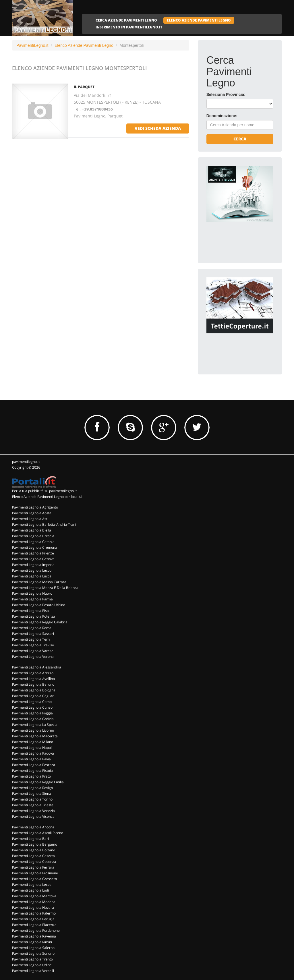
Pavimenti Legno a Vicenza (33, 816)
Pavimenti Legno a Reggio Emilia (38, 782)
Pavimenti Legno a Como (32, 702)
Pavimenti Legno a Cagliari (33, 696)
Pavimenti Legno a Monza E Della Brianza (45, 588)
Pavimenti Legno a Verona (33, 657)
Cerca (240, 139)
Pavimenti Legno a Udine (32, 965)
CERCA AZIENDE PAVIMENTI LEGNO (126, 20)
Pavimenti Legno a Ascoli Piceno (38, 833)
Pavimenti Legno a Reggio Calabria (40, 622)
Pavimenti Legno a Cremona (35, 547)
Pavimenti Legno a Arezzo (33, 673)
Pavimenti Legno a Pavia (31, 759)
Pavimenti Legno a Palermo (34, 913)
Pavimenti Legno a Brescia (33, 536)
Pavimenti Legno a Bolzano (34, 850)
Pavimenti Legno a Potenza (34, 616)
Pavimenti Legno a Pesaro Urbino (39, 605)
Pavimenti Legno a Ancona (33, 827)
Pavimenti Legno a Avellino (33, 679)
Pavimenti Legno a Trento (32, 959)
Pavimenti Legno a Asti (30, 519)
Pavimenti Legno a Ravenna (34, 936)
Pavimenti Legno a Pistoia (32, 771)
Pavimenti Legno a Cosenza (34, 862)
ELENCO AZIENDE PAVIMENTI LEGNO (199, 20)
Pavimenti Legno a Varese (33, 651)
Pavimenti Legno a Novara (33, 907)
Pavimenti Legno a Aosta (32, 513)
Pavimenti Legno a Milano (33, 742)
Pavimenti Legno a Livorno (33, 730)
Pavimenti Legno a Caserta (33, 856)
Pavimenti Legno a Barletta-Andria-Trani (44, 524)
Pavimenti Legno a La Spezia (35, 725)
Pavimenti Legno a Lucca (32, 576)
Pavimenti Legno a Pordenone (36, 930)
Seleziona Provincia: (226, 94)
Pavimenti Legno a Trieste (33, 805)
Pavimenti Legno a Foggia (32, 713)
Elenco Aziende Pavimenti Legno (84, 45)
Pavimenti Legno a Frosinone (35, 873)
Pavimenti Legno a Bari (30, 839)
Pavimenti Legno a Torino (32, 799)
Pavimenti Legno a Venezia (33, 811)
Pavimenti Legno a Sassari (33, 634)
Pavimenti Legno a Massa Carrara (39, 582)
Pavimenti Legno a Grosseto (34, 879)
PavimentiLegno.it (32, 45)
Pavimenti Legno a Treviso (33, 645)
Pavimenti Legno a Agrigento (35, 507)
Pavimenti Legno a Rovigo (32, 788)
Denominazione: (222, 116)
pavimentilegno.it (26, 462)
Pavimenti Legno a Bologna (34, 690)
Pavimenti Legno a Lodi (30, 890)
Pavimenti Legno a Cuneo (32, 707)
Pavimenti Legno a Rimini (32, 942)
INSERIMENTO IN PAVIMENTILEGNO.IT (129, 27)
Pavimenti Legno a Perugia (33, 919)
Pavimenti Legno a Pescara (34, 765)
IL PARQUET (84, 87)
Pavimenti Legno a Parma (32, 599)
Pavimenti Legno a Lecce (32, 885)
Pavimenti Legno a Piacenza (34, 925)
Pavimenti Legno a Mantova (34, 896)
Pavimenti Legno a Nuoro (32, 593)
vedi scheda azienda (158, 128)
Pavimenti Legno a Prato (31, 776)
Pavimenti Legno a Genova (33, 559)
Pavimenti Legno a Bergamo (35, 844)
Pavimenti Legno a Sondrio (33, 953)
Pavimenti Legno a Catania (33, 542)
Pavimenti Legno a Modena (34, 902)
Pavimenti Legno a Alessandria (37, 667)
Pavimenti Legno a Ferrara (33, 867)
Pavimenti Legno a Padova (33, 753)
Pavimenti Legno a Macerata (35, 736)
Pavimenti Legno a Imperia (33, 565)
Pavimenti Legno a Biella (32, 530)
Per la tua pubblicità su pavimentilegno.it (44, 491)
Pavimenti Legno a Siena (32, 794)
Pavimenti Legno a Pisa (30, 611)
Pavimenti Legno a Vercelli (33, 971)
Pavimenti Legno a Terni (31, 639)
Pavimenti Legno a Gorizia (33, 719)
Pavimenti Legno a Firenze (33, 553)
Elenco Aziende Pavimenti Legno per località (47, 497)
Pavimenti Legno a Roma (32, 628)
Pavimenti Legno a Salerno (33, 948)
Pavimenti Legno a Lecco (32, 570)
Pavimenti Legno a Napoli (32, 748)
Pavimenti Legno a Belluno (33, 684)
